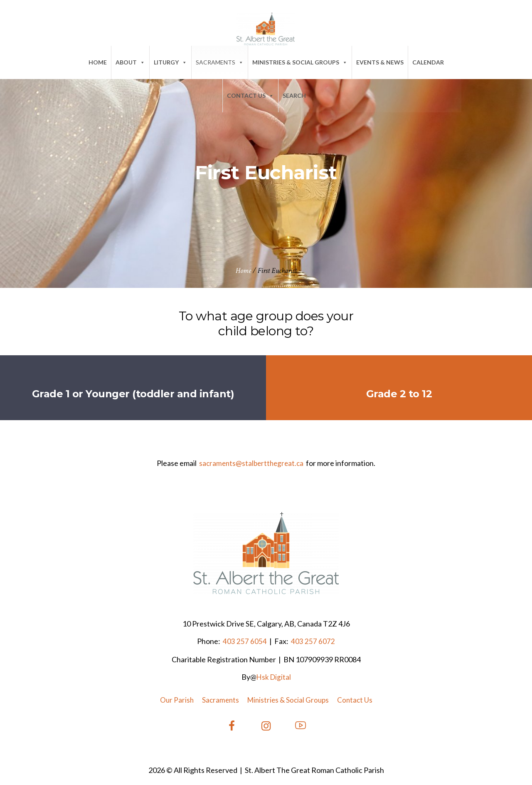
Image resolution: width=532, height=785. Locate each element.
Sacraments (220, 62)
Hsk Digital (274, 677)
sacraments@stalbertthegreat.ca (251, 463)
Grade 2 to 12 (399, 394)
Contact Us (250, 95)
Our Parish (177, 700)
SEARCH (294, 95)
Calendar (428, 62)
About (130, 62)
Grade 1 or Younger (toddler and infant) (133, 394)
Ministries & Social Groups (300, 62)
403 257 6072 (312, 641)
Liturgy (170, 62)
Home (98, 62)
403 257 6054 (244, 641)
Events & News (380, 62)
